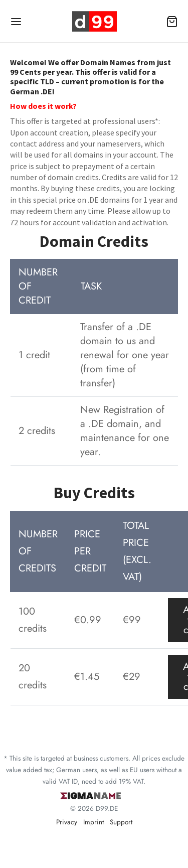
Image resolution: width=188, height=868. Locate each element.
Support (121, 822)
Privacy (67, 822)
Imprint (93, 822)
